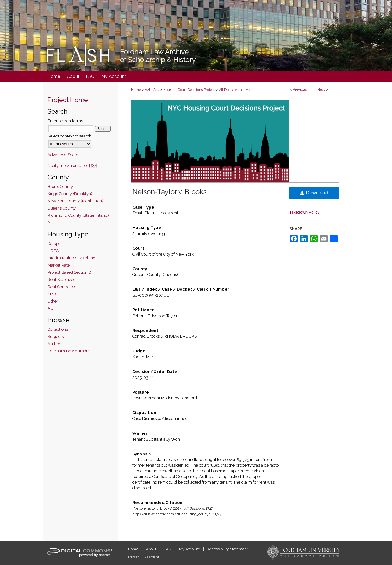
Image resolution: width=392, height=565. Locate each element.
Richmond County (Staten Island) (78, 215)
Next (321, 89)
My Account (190, 549)
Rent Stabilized (62, 280)
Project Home (68, 100)
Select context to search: (70, 136)
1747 (247, 90)
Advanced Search (64, 155)
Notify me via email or (72, 166)
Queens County (62, 208)
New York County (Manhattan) (75, 201)
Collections (58, 329)
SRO (52, 294)
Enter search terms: (66, 121)
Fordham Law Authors (69, 351)
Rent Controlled (62, 287)
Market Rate (59, 265)
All (50, 223)
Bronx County (60, 187)
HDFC (53, 251)
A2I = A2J (152, 90)
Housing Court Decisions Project (189, 90)
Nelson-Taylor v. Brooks (169, 192)
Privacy (134, 557)
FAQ (168, 549)
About (152, 549)
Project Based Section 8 (69, 272)
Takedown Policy (305, 212)
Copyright (152, 557)
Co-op (53, 244)
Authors (55, 344)
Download (314, 193)
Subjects (56, 337)
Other (53, 301)
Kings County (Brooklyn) (70, 194)
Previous (300, 89)
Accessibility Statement (228, 549)
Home (136, 90)
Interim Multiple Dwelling (71, 258)
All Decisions (229, 90)
